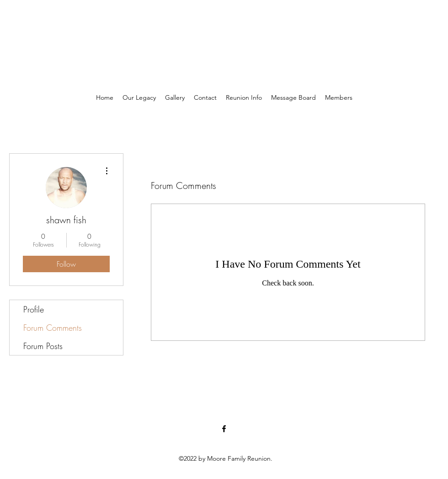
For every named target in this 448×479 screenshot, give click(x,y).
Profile (34, 309)
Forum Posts (43, 346)
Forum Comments (53, 328)
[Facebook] (224, 429)
